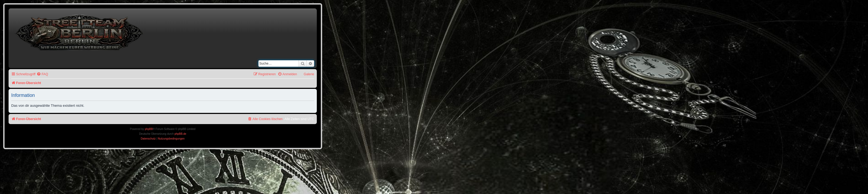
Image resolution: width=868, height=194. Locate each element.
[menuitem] (42, 74)
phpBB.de (180, 134)
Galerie (309, 74)
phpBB (149, 129)
